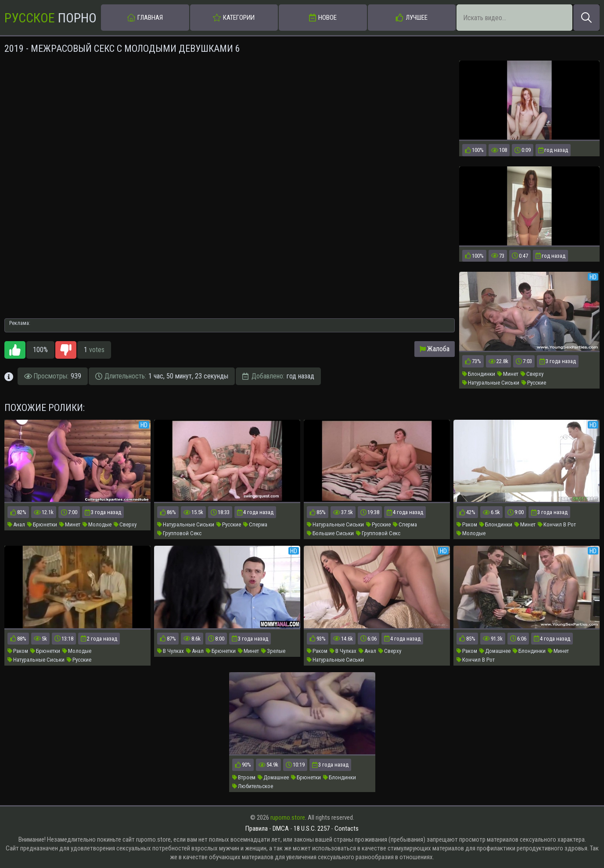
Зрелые (273, 651)
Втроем (244, 777)
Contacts (347, 828)
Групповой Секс (179, 533)
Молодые (97, 524)
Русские (534, 383)
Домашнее (495, 651)
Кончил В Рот (557, 524)
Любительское (253, 786)
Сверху (532, 374)
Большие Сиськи (330, 533)
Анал (16, 524)
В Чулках (171, 651)
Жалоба (435, 349)
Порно (50, 18)
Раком (467, 524)
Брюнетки (42, 524)
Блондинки (479, 374)
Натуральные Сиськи (491, 383)
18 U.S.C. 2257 (312, 828)
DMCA (281, 828)
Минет (508, 374)
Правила (257, 828)
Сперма (255, 524)
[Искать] (586, 18)
